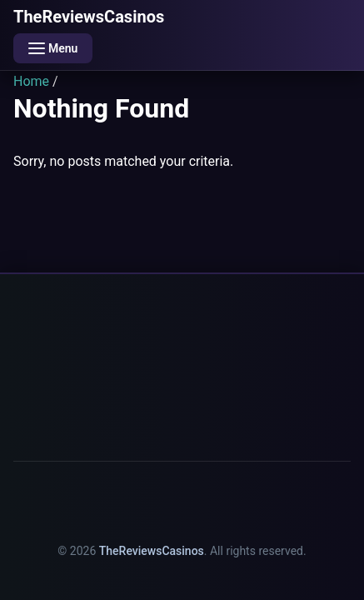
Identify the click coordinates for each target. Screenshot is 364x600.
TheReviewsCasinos (89, 17)
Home (31, 81)
